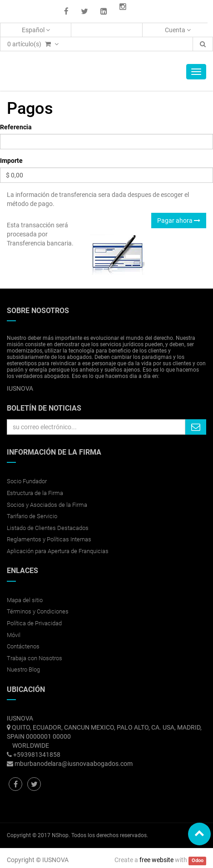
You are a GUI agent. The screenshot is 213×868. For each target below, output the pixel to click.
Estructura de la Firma (35, 493)
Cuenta (178, 30)
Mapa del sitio (25, 600)
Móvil (14, 635)
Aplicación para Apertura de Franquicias (58, 551)
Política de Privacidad (34, 623)
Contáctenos (23, 646)
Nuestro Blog (23, 669)
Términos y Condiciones (38, 611)
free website (156, 860)
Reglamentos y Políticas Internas (49, 539)
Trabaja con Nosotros (35, 658)
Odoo (198, 861)
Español (36, 30)
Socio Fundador (27, 481)
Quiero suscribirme (196, 427)
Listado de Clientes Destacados (48, 528)
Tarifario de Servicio (32, 516)
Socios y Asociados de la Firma (47, 505)
